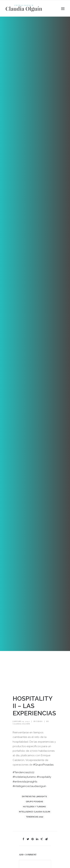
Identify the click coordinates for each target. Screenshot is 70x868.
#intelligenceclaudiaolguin (29, 786)
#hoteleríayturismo (24, 777)
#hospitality (44, 777)
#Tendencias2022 (24, 772)
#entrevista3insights (25, 782)
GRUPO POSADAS (34, 802)
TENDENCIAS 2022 (35, 817)
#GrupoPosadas (43, 765)
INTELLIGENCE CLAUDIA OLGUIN (35, 812)
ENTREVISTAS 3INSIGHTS (34, 797)
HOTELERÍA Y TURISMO (34, 807)
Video (39, 721)
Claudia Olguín (21, 724)
